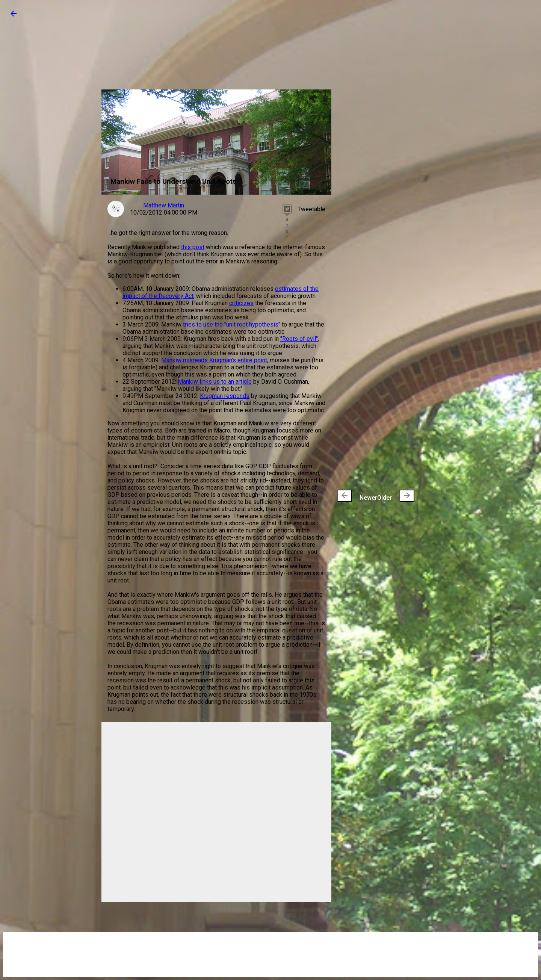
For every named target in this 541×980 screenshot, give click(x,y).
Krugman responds (225, 396)
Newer (357, 496)
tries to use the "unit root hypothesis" (232, 324)
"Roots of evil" (299, 339)
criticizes (241, 303)
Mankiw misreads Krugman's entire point (214, 360)
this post (193, 247)
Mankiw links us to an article (215, 382)
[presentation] (345, 496)
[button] (14, 16)
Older (396, 496)
